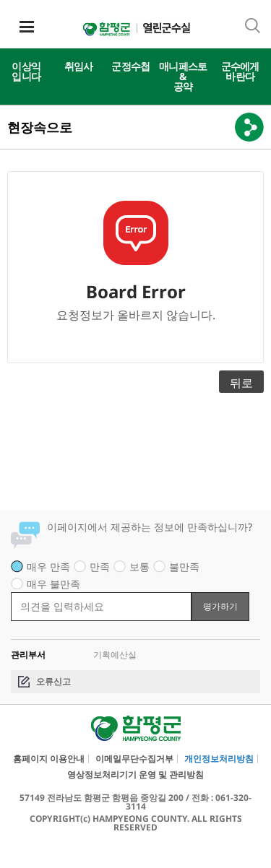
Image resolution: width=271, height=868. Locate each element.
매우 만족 (48, 567)
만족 (100, 567)
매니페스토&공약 (183, 76)
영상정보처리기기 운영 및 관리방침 (135, 775)
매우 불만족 (53, 584)
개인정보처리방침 (219, 759)
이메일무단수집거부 (134, 759)
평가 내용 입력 (11, 592)
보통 (139, 567)
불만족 (184, 567)
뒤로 (241, 383)
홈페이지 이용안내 (49, 759)
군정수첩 (130, 66)
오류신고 (53, 681)
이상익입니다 (26, 71)
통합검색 (253, 26)
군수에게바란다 (240, 71)
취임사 (79, 66)
